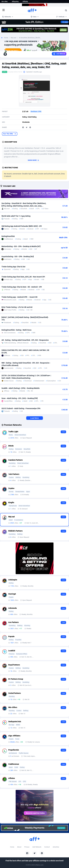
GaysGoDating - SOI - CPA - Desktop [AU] (18, 257)
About (19, 847)
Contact (47, 847)
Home (6, 38)
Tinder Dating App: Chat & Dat (13, 267)
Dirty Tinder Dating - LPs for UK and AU (17, 307)
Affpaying (15, 2)
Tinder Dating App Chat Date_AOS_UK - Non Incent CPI (23, 277)
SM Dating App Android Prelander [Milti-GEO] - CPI (22, 226)
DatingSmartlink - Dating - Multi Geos (16, 330)
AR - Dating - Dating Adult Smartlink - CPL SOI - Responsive (25, 340)
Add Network (37, 847)
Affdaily (25, 2)
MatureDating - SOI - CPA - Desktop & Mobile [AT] (21, 246)
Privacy (27, 847)
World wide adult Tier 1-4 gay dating (16, 216)
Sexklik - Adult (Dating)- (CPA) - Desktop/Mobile (21, 388)
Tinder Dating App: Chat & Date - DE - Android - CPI (22, 287)
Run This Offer (10, 134)
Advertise (56, 847)
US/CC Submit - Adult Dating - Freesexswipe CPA (21, 408)
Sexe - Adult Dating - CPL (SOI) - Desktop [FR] (20, 398)
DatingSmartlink (8, 236)
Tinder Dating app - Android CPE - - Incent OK (19, 297)
